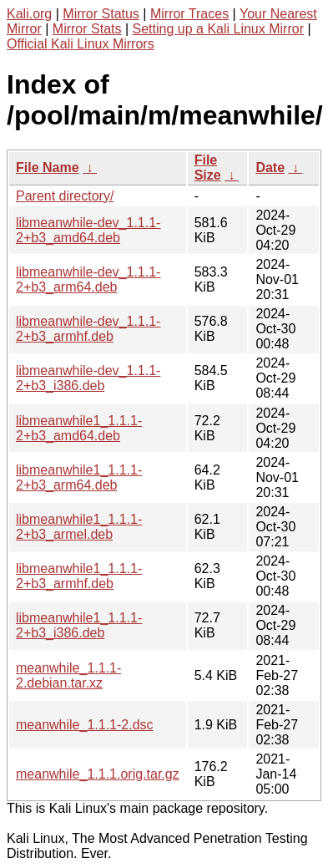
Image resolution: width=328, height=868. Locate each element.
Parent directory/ (65, 196)
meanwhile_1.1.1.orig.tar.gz (98, 774)
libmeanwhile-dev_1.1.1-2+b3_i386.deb (88, 378)
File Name (48, 168)
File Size (208, 168)
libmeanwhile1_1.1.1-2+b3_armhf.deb (79, 576)
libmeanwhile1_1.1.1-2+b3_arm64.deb (79, 477)
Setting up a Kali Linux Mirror (218, 29)
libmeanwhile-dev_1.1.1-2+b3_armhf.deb (88, 329)
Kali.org (29, 14)
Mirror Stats (87, 29)
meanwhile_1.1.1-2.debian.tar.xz (68, 675)
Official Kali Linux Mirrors (81, 44)
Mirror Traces (189, 14)
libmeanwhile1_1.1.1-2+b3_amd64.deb (79, 428)
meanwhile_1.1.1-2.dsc (85, 725)
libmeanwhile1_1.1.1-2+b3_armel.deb (79, 527)
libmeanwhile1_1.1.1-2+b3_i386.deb (79, 625)
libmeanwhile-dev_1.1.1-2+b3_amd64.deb (88, 230)
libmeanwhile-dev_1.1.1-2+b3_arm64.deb (88, 279)
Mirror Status (101, 14)
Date (270, 168)
